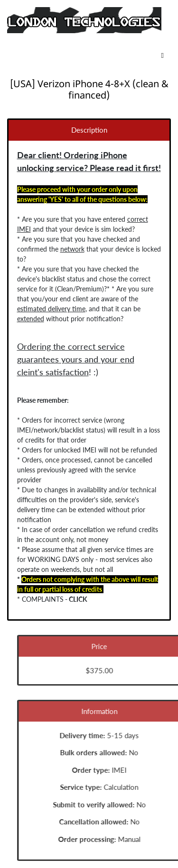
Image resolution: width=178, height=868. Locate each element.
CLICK (78, 599)
